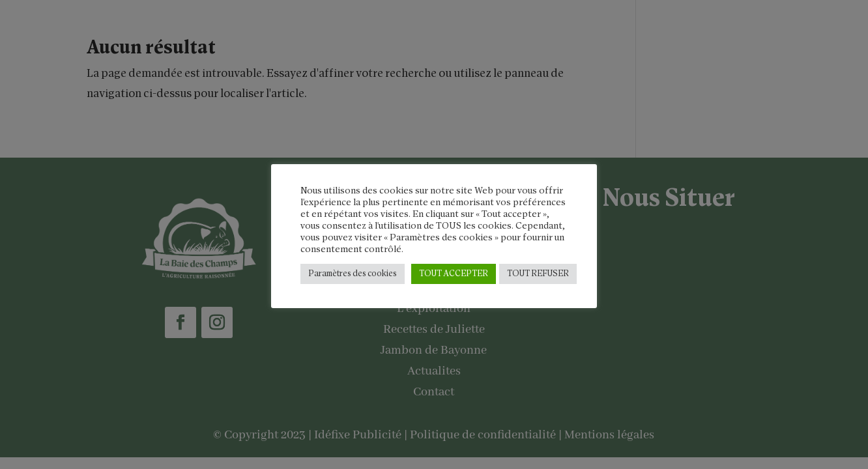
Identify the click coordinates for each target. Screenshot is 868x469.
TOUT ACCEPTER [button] (454, 274)
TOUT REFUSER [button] (538, 274)
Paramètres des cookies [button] (353, 274)
